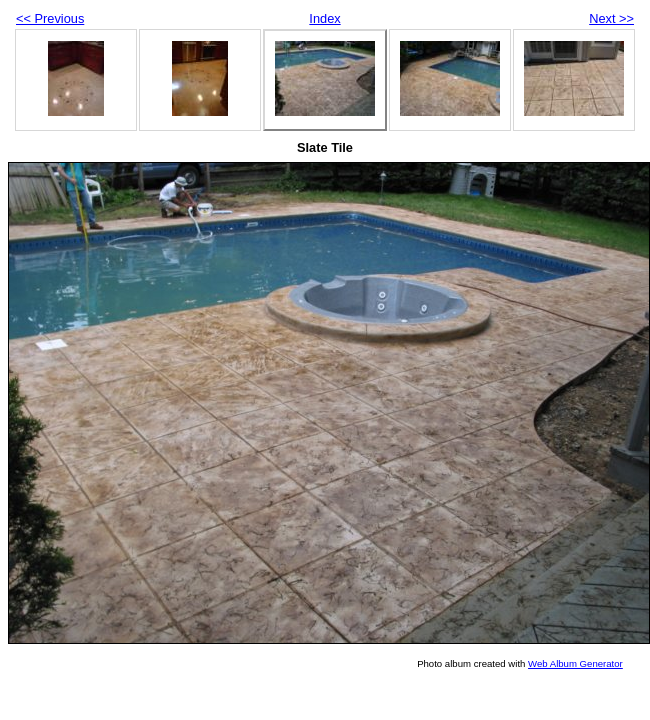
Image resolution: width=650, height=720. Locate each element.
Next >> (611, 18)
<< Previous (50, 18)
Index (324, 18)
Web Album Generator (575, 663)
